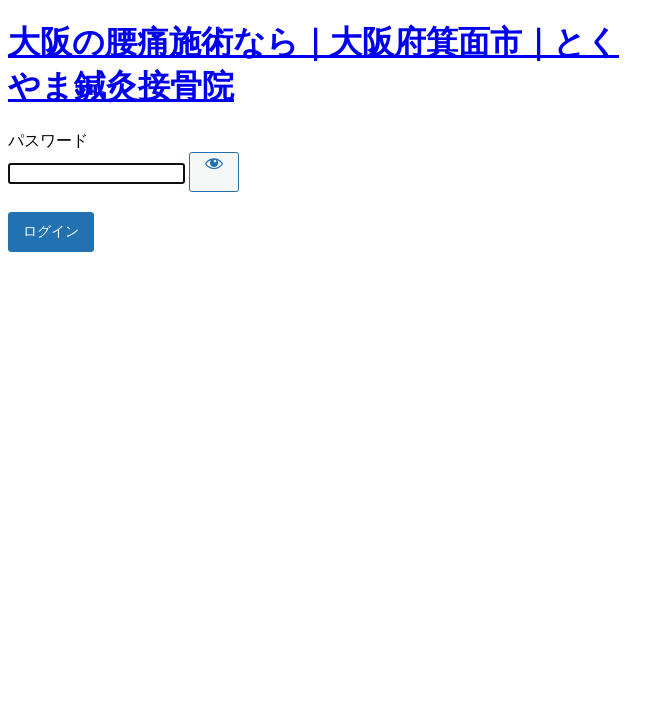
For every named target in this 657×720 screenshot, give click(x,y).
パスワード (48, 140)
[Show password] (214, 172)
